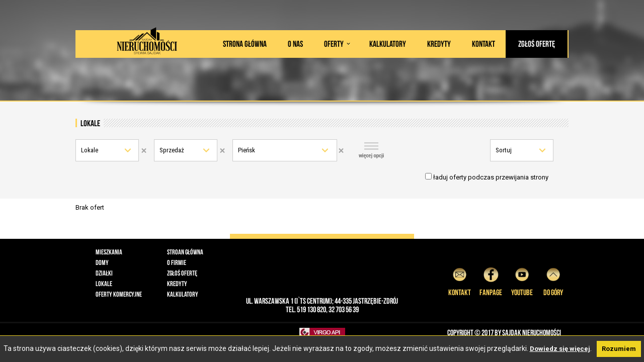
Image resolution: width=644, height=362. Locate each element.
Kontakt (484, 44)
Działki (104, 273)
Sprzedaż (172, 150)
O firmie (177, 262)
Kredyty (439, 44)
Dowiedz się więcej (560, 349)
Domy (102, 262)
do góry (553, 280)
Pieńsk (247, 150)
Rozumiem (619, 349)
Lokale (90, 150)
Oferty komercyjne (119, 294)
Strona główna (245, 44)
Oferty (334, 44)
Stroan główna (185, 252)
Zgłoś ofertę (537, 44)
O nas (295, 44)
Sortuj (504, 150)
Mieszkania (109, 252)
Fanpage (491, 280)
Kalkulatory (388, 44)
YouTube (522, 280)
